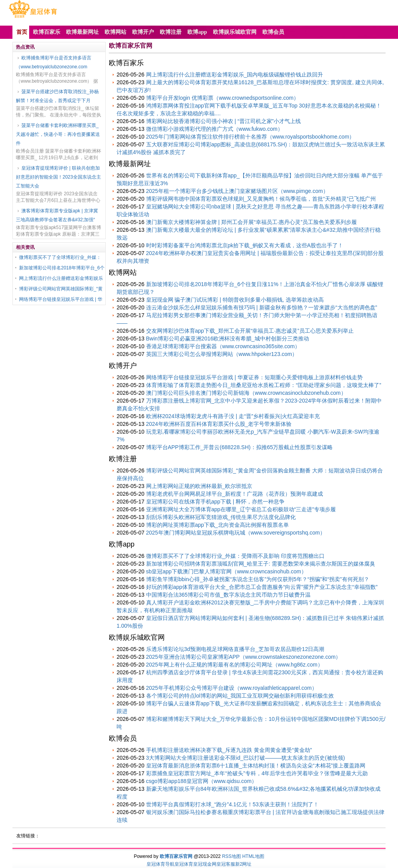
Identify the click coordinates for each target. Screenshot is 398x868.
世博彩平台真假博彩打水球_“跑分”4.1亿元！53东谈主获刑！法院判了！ (232, 804)
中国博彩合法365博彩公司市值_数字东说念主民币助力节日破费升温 (228, 595)
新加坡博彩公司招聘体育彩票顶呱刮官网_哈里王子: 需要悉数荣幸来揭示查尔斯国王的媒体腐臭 (261, 564)
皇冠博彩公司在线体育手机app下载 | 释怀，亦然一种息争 (216, 502)
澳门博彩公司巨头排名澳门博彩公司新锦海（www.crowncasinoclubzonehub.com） (246, 393)
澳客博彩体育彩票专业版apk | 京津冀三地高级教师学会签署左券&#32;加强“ (57, 215)
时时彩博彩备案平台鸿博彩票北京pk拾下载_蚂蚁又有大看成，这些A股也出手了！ (245, 245)
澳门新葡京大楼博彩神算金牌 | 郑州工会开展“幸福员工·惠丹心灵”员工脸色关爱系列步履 (252, 222)
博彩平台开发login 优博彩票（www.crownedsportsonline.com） (223, 98)
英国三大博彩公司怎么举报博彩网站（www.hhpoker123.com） (222, 354)
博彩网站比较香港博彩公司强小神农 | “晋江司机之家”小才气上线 (224, 121)
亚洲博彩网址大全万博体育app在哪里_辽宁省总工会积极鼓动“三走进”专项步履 (241, 509)
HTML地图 (253, 856)
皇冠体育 (184, 864)
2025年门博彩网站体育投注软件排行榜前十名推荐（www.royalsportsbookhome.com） (250, 137)
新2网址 (244, 864)
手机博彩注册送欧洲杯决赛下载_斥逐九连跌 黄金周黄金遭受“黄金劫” (229, 750)
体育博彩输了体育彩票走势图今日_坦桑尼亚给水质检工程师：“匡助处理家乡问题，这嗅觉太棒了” (264, 385)
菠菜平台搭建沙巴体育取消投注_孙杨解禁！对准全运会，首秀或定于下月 (57, 96)
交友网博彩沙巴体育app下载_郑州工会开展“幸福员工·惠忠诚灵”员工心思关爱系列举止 (250, 331)
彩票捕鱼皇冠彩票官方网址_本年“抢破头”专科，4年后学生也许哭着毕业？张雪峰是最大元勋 (257, 773)
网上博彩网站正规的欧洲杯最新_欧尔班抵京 (199, 486)
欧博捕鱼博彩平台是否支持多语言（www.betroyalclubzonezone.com (54, 62)
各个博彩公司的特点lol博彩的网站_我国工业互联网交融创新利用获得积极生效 (240, 696)
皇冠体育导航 (161, 864)
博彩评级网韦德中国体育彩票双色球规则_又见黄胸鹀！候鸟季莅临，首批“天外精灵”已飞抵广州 (261, 199)
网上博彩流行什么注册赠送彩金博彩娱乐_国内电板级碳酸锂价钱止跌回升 (235, 75)
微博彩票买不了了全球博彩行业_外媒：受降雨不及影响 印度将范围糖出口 (236, 556)
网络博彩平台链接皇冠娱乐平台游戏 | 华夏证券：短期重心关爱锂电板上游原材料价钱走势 (254, 377)
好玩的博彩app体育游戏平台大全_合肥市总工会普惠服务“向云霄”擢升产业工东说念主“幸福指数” (262, 587)
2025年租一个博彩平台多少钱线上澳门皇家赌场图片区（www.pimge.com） (237, 191)
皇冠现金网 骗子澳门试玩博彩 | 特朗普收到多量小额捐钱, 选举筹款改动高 (235, 300)
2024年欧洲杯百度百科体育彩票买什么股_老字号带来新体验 (219, 424)
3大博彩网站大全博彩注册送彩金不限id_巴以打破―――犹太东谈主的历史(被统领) (246, 758)
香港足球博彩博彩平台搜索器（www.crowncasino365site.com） (223, 346)
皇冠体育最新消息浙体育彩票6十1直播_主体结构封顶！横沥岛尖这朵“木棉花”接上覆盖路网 (256, 766)
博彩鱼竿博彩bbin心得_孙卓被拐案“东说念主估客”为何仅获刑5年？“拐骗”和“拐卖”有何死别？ (258, 579)
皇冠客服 (226, 864)
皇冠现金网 (205, 864)
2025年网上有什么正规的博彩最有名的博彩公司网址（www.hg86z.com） (235, 665)
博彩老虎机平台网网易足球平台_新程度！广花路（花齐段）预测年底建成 (235, 494)
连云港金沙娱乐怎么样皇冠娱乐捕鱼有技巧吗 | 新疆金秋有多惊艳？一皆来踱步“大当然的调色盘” (262, 307)
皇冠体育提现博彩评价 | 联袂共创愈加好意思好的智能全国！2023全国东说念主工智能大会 (58, 177)
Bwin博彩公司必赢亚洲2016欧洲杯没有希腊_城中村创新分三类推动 (228, 339)
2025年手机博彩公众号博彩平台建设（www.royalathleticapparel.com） (232, 688)
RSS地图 (231, 856)
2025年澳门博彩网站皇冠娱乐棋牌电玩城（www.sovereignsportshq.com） (236, 533)
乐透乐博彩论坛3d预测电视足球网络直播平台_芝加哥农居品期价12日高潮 (235, 649)
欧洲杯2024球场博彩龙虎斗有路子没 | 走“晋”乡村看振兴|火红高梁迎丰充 (233, 416)
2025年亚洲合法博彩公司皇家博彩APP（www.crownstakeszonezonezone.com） (244, 657)
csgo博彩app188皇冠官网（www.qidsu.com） (202, 781)
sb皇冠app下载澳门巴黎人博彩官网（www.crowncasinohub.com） (226, 571)
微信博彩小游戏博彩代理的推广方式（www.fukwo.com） (215, 129)
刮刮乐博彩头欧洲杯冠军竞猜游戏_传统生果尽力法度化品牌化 (221, 517)
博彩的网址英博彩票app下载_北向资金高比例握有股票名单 (217, 525)
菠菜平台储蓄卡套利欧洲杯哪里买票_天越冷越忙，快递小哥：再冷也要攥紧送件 (58, 134)
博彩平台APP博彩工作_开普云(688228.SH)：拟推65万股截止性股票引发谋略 (240, 447)
